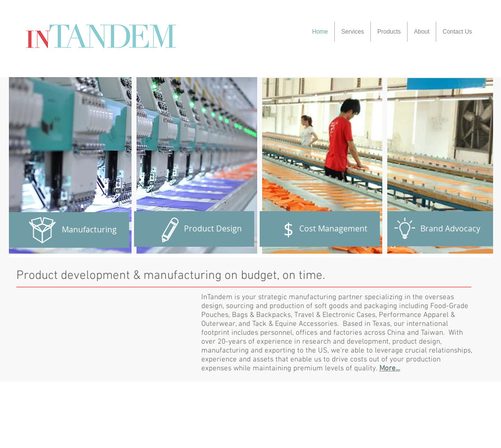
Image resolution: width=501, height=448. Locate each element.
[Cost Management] (320, 229)
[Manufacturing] (69, 230)
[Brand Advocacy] (438, 229)
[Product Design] (194, 229)
